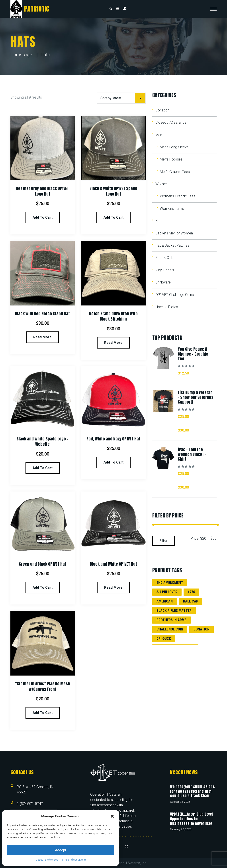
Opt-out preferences (47, 860)
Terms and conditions (73, 860)
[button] (112, 816)
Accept (61, 850)
